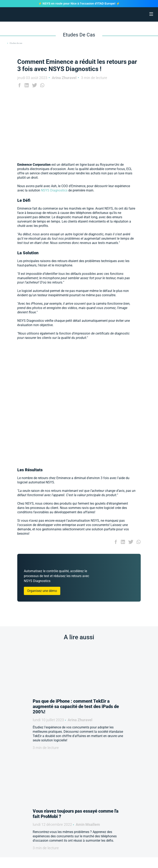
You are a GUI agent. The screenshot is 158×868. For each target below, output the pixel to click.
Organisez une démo (42, 591)
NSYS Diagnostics (54, 190)
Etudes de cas (16, 43)
